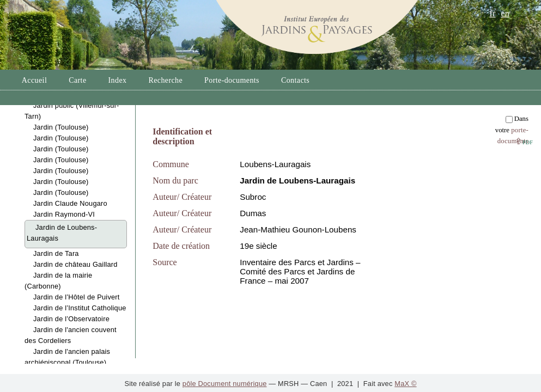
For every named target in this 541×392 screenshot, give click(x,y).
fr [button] (492, 13)
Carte (77, 80)
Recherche (165, 80)
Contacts (295, 80)
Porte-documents (232, 80)
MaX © (405, 384)
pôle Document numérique (225, 384)
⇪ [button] (524, 141)
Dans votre (512, 130)
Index (118, 80)
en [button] (505, 13)
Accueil (34, 80)
